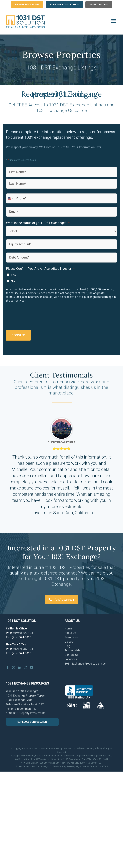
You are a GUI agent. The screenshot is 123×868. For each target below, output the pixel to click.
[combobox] (10, 198)
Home (68, 628)
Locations (71, 659)
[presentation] (36, 318)
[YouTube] (32, 667)
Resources (71, 637)
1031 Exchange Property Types (25, 696)
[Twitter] (14, 667)
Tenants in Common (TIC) (22, 709)
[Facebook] (8, 667)
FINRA (92, 756)
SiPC (109, 756)
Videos (69, 642)
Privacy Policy (94, 749)
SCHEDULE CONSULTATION (32, 722)
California (84, 513)
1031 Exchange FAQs (19, 700)
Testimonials (72, 650)
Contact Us (71, 655)
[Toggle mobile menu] (114, 21)
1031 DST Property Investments (26, 713)
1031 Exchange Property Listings (85, 664)
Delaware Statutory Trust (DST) (25, 704)
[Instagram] (26, 667)
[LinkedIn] (20, 667)
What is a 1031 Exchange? (22, 691)
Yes (13, 275)
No (13, 281)
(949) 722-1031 (62, 600)
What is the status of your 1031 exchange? (38, 223)
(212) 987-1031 (25, 649)
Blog (67, 646)
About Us (70, 633)
